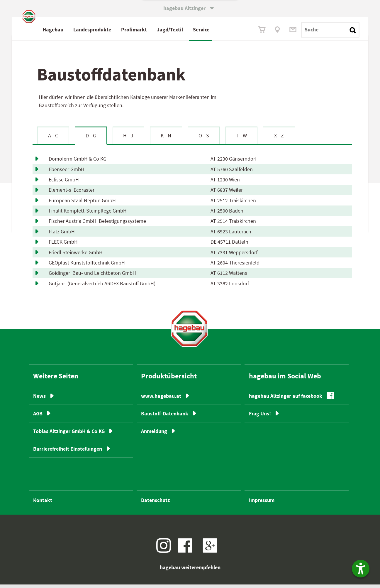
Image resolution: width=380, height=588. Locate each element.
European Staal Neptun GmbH (83, 204)
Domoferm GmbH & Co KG (79, 162)
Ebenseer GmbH (68, 172)
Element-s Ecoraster (72, 193)
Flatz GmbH (63, 235)
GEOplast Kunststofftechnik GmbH (88, 266)
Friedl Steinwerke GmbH (77, 256)
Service (226, 30)
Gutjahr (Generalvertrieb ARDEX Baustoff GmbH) (102, 287)
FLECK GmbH (64, 245)
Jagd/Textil (195, 30)
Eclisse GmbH (65, 183)
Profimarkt (159, 30)
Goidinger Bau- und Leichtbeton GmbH (92, 276)
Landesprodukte (117, 30)
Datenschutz (155, 504)
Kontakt (43, 504)
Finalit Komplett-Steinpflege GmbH (89, 214)
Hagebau (78, 30)
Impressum (262, 504)
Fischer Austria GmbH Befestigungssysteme (97, 224)
